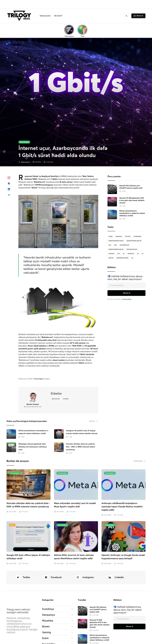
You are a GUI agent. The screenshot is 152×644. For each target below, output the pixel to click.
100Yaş (110, 237)
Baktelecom (56, 399)
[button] (45, 16)
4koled (111, 258)
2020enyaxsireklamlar (116, 241)
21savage (111, 254)
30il (119, 254)
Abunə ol (140, 16)
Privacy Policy (127, 299)
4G (138, 254)
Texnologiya (24, 142)
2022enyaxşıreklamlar (116, 249)
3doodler (131, 254)
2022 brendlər (124, 245)
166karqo (119, 237)
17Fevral (128, 237)
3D (124, 254)
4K (143, 254)
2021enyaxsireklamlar (134, 241)
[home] (20, 16)
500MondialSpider (122, 258)
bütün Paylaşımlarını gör (33, 407)
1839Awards (137, 237)
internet (66, 399)
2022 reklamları (132, 249)
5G (132, 258)
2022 (110, 245)
